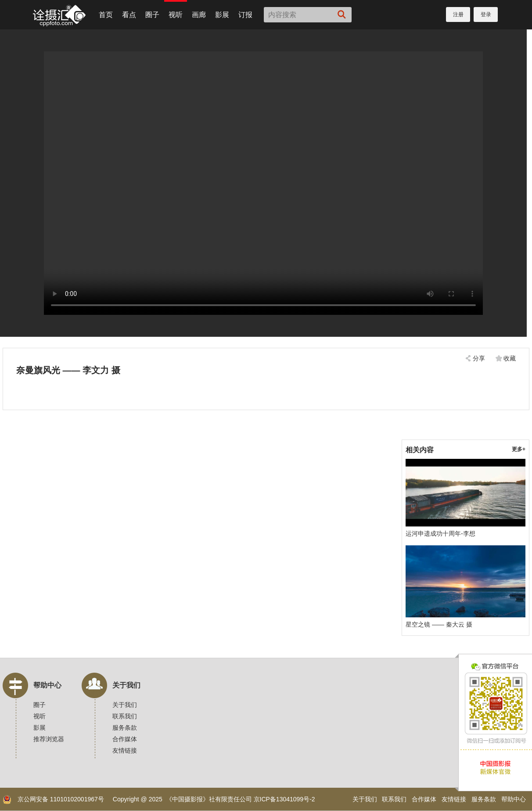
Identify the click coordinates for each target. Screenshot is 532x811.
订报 (245, 15)
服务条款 (125, 728)
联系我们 (125, 716)
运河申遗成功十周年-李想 (440, 533)
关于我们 (126, 685)
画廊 (199, 15)
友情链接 (125, 750)
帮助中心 (47, 685)
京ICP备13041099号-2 (284, 799)
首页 (106, 15)
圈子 (152, 15)
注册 (458, 14)
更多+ (519, 449)
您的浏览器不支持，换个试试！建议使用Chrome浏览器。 (263, 183)
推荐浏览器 (49, 739)
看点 (129, 15)
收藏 (510, 358)
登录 (486, 14)
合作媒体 (125, 739)
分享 (479, 358)
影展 (222, 15)
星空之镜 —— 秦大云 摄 (439, 624)
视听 (176, 15)
